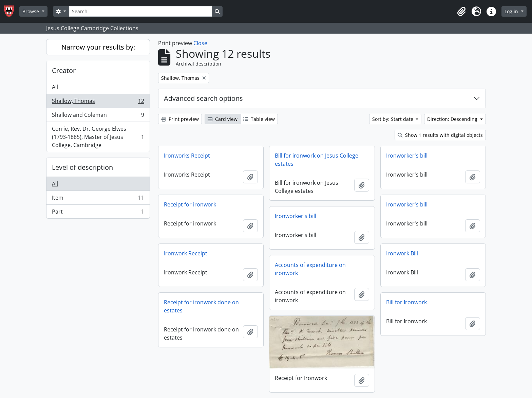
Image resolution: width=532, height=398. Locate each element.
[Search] (140, 11)
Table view (259, 119)
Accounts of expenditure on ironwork (310, 269)
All (55, 87)
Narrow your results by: (98, 47)
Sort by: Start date (393, 119)
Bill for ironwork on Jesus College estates (317, 160)
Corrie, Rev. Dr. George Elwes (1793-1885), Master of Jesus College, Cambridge (98, 137)
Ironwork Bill (402, 253)
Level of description (82, 167)
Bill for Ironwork (406, 302)
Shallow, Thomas (98, 102)
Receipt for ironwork (190, 204)
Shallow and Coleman (98, 116)
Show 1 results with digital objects (440, 135)
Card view (223, 119)
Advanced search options (203, 98)
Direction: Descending (453, 119)
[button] (461, 12)
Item (98, 199)
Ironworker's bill (407, 156)
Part (98, 213)
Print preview (180, 119)
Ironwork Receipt (186, 253)
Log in (512, 11)
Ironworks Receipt (187, 156)
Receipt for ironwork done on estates (201, 306)
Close (200, 43)
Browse (31, 11)
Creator (64, 70)
